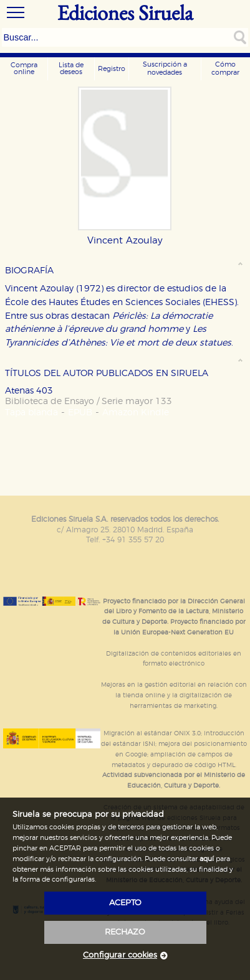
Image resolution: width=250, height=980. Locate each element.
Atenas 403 (29, 391)
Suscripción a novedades (165, 68)
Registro (112, 69)
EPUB (80, 412)
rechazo (125, 932)
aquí (207, 859)
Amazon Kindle (136, 412)
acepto (125, 903)
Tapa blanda (31, 412)
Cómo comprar (225, 68)
